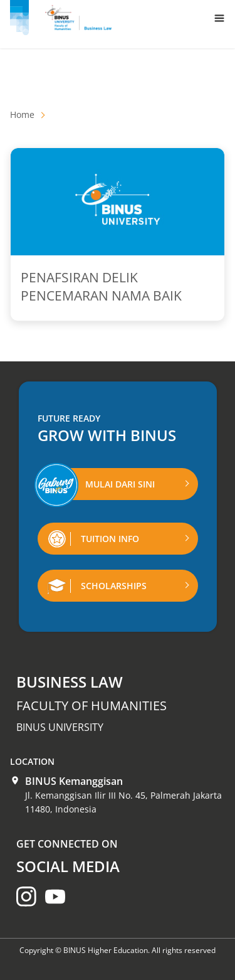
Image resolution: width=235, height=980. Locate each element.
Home (22, 115)
